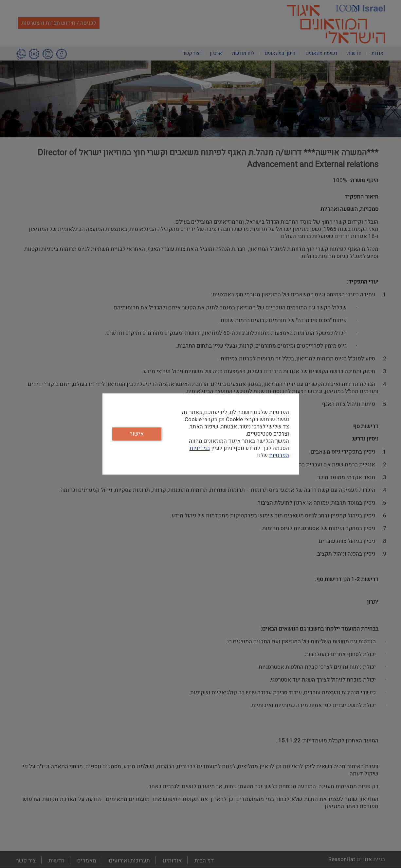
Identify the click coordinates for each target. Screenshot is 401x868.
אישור (137, 434)
